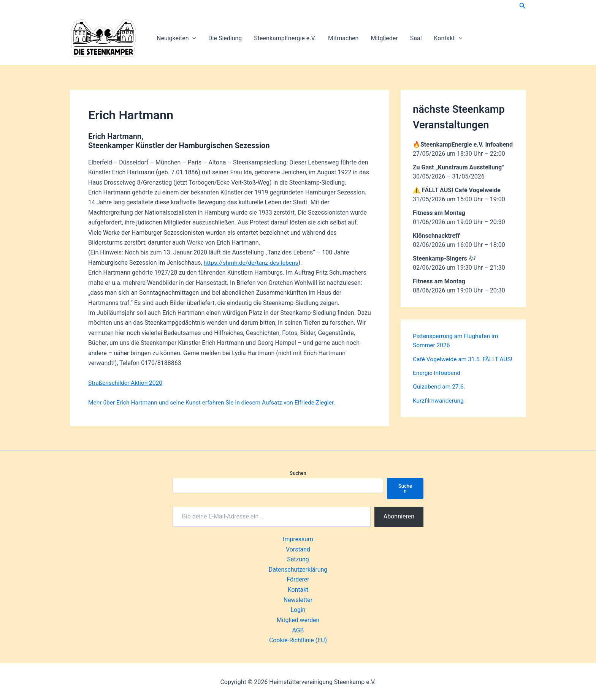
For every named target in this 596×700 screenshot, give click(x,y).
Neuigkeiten (176, 38)
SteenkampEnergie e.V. (285, 38)
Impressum (298, 539)
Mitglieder (384, 38)
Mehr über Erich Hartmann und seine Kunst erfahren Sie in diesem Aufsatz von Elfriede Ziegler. (216, 402)
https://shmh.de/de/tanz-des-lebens (252, 263)
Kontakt (448, 38)
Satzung (298, 559)
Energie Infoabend (437, 382)
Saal (416, 38)
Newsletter (298, 599)
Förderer (298, 579)
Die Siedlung (225, 38)
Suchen (298, 473)
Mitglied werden (298, 619)
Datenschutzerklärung (298, 569)
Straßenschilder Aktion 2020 (126, 383)
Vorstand (298, 549)
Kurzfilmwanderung (439, 409)
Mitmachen (343, 38)
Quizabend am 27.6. (440, 395)
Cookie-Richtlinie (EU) (298, 639)
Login (298, 609)
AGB (298, 629)
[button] (523, 6)
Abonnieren (399, 516)
